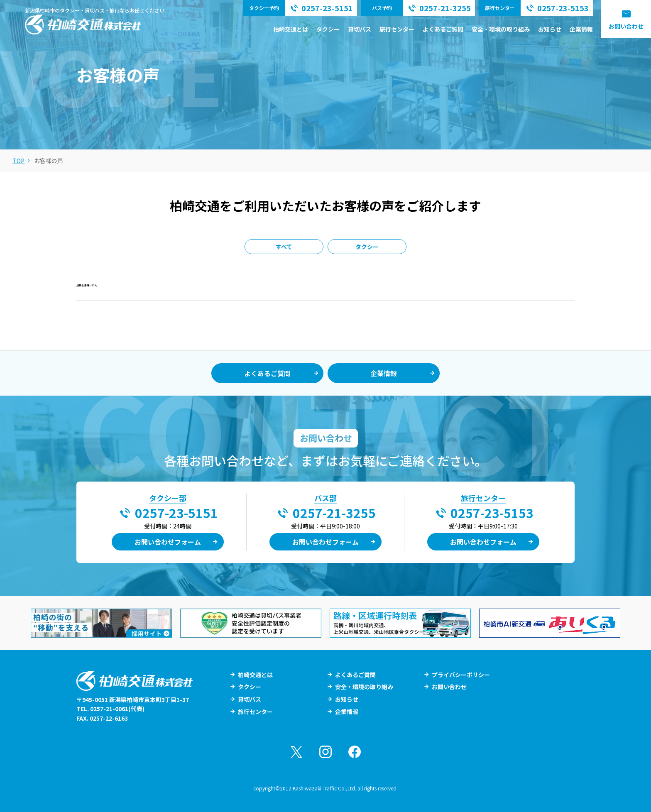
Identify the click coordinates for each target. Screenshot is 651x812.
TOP (18, 161)
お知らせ (550, 29)
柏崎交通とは (291, 29)
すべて (284, 247)
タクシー (328, 29)
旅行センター (397, 29)
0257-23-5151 (176, 513)
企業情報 (581, 29)
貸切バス (360, 29)
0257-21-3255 (334, 513)
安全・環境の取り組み (501, 29)
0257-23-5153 (492, 513)
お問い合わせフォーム (168, 542)
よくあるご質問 (443, 29)
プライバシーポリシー (461, 675)
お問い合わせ (626, 26)
